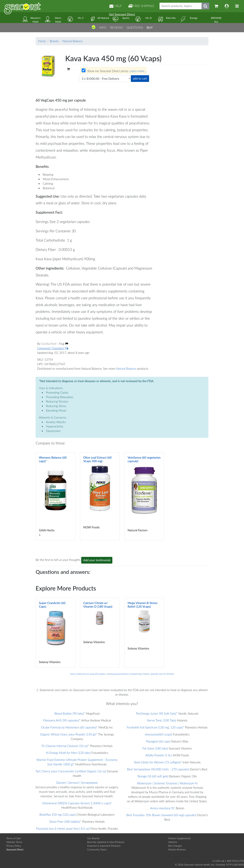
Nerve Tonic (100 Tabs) (162, 720)
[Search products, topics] (181, 6)
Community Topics (97, 849)
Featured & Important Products (104, 846)
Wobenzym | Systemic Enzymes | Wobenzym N (167, 783)
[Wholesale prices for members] (84, 70)
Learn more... (138, 71)
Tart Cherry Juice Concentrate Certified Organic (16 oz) (71, 771)
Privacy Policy (14, 846)
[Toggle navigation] (237, 6)
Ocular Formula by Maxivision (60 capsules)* (69, 727)
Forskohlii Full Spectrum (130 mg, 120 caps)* (155, 727)
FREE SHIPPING (141, 6)
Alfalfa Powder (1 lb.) (159, 755)
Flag (63, 344)
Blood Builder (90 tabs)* (70, 713)
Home (42, 41)
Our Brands (93, 838)
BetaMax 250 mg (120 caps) (57, 815)
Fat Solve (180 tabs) (155, 748)
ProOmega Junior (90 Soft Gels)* (157, 713)
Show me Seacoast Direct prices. (114, 71)
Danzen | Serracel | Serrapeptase (77, 783)
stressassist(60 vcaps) (158, 734)
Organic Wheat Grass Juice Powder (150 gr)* (69, 734)
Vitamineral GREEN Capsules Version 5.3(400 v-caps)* (77, 803)
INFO (103, 27)
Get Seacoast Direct (122, 14)
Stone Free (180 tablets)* (65, 822)
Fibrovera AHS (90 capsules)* (62, 720)
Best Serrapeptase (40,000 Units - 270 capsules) (158, 769)
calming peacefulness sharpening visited (128, 674)
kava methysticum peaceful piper (88, 674)
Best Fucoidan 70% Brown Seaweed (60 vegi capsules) (161, 815)
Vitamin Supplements (179, 838)
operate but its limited (162, 674)
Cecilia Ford (49, 344)
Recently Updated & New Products (106, 842)
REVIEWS (116, 27)
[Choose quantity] (105, 79)
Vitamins (173, 842)
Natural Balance (73, 41)
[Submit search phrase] (205, 6)
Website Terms (14, 842)
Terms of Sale (14, 838)
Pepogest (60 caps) (158, 741)
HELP (115, 6)
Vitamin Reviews (177, 849)
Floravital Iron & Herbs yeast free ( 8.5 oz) (63, 829)
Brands (54, 41)
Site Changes (175, 846)
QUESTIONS (135, 27)
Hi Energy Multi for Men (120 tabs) (68, 753)
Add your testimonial (97, 560)
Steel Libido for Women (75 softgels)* (158, 762)
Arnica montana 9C (163, 808)
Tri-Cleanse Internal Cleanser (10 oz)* (65, 746)
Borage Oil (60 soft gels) (153, 776)
